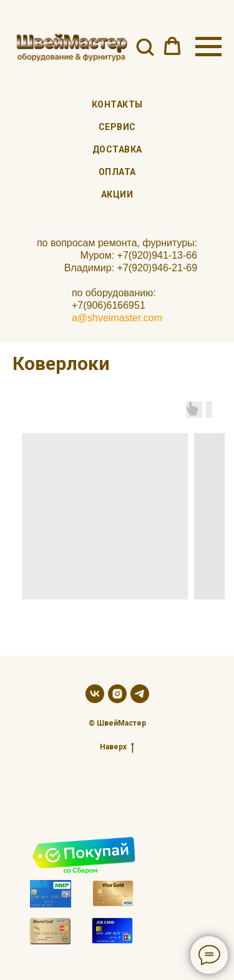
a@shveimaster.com (117, 318)
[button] (145, 46)
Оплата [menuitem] (117, 172)
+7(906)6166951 (109, 305)
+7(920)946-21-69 (158, 268)
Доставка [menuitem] (117, 149)
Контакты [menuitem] (117, 104)
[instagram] (117, 694)
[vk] (95, 694)
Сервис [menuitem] (117, 127)
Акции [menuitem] (117, 194)
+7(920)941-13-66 (158, 255)
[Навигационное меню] (208, 47)
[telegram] (140, 694)
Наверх (117, 747)
